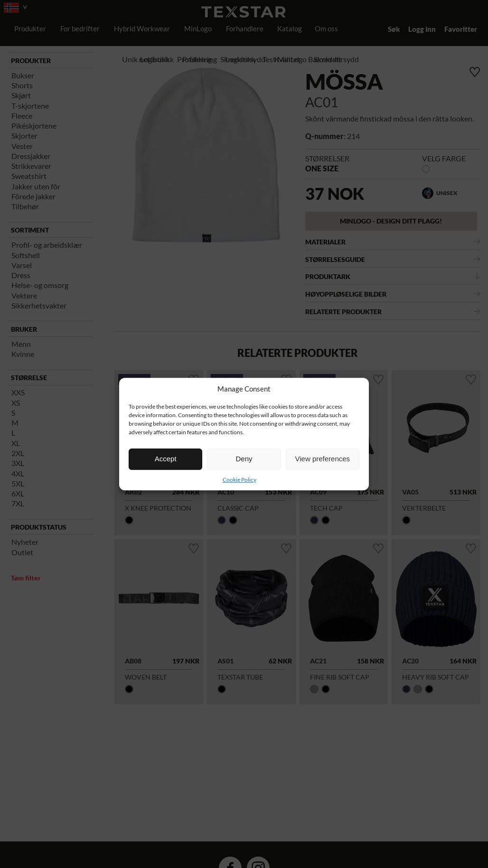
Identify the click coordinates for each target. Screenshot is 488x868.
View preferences (323, 459)
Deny (244, 459)
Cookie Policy (239, 480)
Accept (166, 459)
